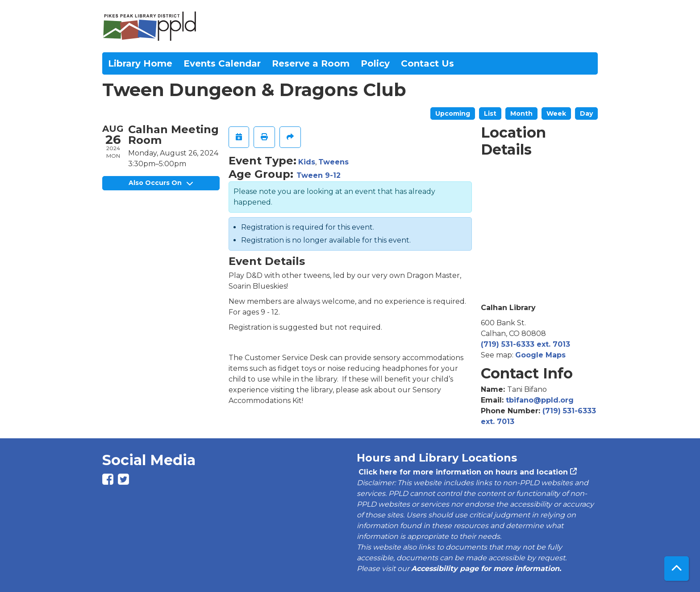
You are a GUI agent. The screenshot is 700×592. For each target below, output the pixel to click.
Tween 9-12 (319, 175)
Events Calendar (222, 63)
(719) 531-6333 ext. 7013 (525, 344)
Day (586, 113)
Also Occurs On (161, 183)
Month (521, 113)
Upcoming (453, 113)
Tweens (333, 162)
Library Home (140, 63)
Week (556, 113)
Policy (375, 63)
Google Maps (540, 355)
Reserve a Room (311, 63)
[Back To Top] (677, 569)
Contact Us (427, 63)
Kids (307, 162)
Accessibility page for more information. (486, 569)
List (490, 113)
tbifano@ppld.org (540, 400)
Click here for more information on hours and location (462, 472)
